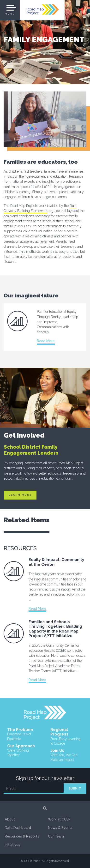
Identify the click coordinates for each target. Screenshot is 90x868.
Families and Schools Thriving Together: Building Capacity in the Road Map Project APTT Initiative (55, 629)
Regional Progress (67, 737)
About (10, 819)
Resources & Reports (22, 836)
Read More (46, 341)
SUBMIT (75, 789)
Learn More (20, 495)
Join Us (67, 755)
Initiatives (13, 845)
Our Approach (24, 751)
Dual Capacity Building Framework (40, 208)
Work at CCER (59, 819)
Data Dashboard (18, 828)
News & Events (60, 828)
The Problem (24, 734)
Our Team (56, 836)
